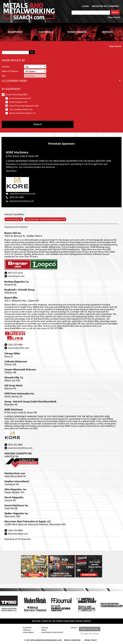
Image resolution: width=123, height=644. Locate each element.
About (44, 630)
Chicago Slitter (12, 353)
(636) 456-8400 (15, 530)
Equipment (27, 628)
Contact (74, 628)
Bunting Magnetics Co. (17, 282)
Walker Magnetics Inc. (17, 513)
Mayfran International (17, 481)
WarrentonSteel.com (18, 534)
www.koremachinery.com (22, 201)
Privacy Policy (91, 640)
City (4, 76)
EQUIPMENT (15, 32)
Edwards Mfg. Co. (14, 377)
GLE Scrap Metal (13, 386)
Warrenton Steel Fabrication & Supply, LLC (28, 521)
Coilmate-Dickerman (16, 361)
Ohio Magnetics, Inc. (16, 489)
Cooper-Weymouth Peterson (20, 369)
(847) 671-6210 (15, 273)
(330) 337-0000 (15, 345)
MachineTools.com (15, 473)
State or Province (10, 71)
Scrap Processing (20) (14, 94)
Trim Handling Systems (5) (20, 109)
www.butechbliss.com (19, 348)
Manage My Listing (90, 634)
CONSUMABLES (77, 32)
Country (6, 67)
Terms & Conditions (72, 640)
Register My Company (90, 629)
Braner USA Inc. (13, 233)
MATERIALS (46, 32)
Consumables (28, 632)
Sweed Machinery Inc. (17, 505)
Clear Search (114, 17)
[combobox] (91, 13)
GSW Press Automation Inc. (20, 394)
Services (45, 628)
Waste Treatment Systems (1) (22, 113)
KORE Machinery (17, 152)
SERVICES (108, 32)
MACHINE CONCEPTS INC (18, 453)
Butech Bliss (11, 298)
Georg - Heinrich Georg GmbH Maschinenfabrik (30, 402)
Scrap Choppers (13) (18, 102)
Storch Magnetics (14, 497)
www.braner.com (16, 276)
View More (11, 171)
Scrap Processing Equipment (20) (22, 106)
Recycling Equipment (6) (19, 98)
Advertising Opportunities (52, 632)
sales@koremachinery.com (22, 194)
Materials (27, 630)
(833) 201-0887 (17, 197)
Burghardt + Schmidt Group (20, 290)
